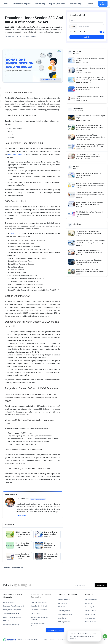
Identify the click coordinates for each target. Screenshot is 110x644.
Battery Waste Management (12, 610)
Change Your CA (91, 611)
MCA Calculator (90, 618)
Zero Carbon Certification (39, 602)
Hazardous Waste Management (14, 606)
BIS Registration (63, 607)
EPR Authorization (9, 621)
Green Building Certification (39, 606)
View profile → (22, 515)
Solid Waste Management (12, 613)
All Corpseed (103, 4)
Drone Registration (64, 611)
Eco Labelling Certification (39, 610)
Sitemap (52, 640)
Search (90, 4)
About (6, 4)
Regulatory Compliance (57, 4)
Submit (87, 37)
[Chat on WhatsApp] (105, 636)
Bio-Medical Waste (9, 602)
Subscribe (101, 585)
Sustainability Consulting (11, 625)
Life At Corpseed (91, 614)
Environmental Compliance (22, 4)
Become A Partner (91, 599)
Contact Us (89, 603)
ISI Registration (63, 603)
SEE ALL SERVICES (55, 630)
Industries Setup (75, 4)
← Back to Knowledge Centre (13, 567)
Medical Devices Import (66, 614)
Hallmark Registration (65, 599)
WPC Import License (65, 622)
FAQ (46, 640)
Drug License (62, 618)
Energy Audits (35, 613)
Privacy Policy (61, 640)
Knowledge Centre (91, 607)
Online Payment (90, 622)
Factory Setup (40, 4)
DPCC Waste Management (12, 617)
